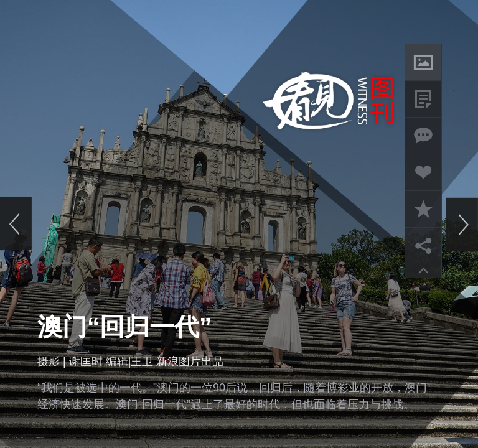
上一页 (16, 224)
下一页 (462, 224)
